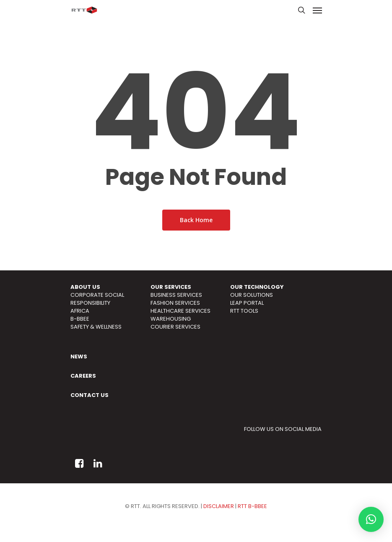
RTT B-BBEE (252, 506)
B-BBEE (80, 319)
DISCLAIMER (219, 506)
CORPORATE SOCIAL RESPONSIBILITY (97, 299)
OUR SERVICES (171, 287)
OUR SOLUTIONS (252, 295)
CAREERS (83, 376)
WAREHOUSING (171, 319)
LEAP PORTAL (247, 303)
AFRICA (80, 311)
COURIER (162, 327)
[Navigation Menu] (317, 10)
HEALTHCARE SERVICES (180, 311)
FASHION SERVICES (175, 303)
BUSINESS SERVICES (176, 295)
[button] (371, 519)
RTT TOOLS (244, 311)
